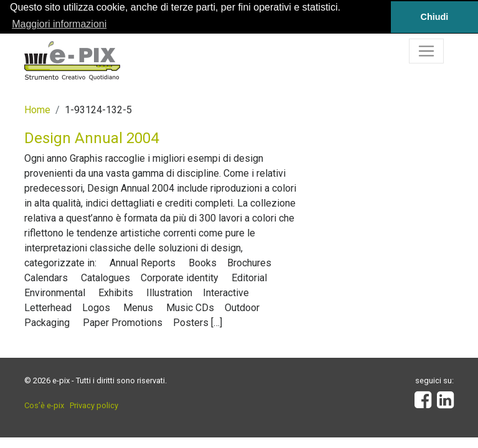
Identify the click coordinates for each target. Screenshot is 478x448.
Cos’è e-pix (44, 405)
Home (37, 110)
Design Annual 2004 (91, 138)
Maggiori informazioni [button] (59, 24)
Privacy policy (94, 405)
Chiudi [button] (435, 17)
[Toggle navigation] (426, 51)
